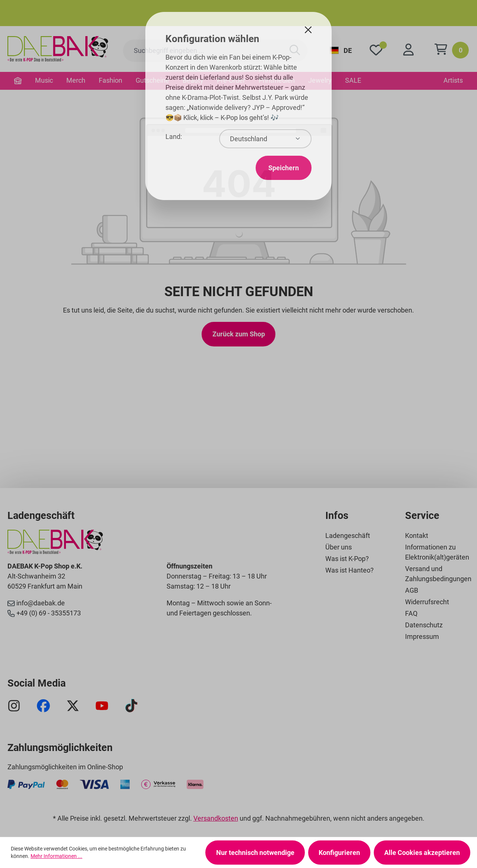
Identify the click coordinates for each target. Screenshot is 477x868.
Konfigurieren (339, 853)
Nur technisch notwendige (255, 853)
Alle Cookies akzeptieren (422, 853)
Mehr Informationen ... (56, 856)
